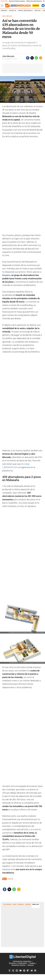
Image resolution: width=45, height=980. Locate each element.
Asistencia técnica (18, 965)
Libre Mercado (7, 16)
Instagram (17, 970)
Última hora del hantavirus (34, 1)
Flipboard (28, 970)
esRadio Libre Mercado (25, 11)
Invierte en (13, 11)
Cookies (32, 963)
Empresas (4, 11)
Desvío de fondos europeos (17, 1)
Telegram (32, 970)
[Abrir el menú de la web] (3, 6)
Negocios (38, 11)
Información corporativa (22, 961)
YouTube (21, 970)
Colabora (36, 5)
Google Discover (24, 970)
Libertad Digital (22, 957)
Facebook (9, 970)
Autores (31, 965)
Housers (6, 275)
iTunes (35, 970)
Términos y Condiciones (18, 963)
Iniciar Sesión (43, 6)
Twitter (13, 970)
